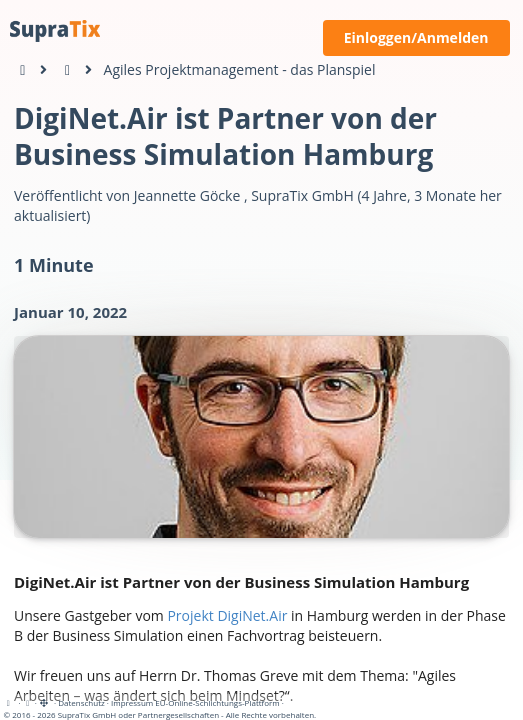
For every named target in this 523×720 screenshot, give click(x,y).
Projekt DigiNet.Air (227, 615)
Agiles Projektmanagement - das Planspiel (240, 69)
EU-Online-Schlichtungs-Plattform (217, 702)
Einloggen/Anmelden (416, 37)
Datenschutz (81, 702)
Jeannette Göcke (187, 195)
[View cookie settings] (28, 702)
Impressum (132, 702)
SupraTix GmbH (302, 195)
